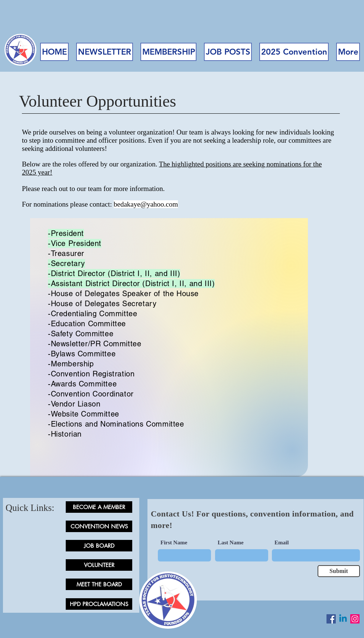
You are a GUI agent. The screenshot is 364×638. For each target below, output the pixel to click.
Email (282, 543)
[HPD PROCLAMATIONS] (99, 604)
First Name (174, 543)
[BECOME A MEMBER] (99, 507)
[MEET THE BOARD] (99, 584)
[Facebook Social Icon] (331, 619)
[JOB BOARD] (99, 546)
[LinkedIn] (343, 619)
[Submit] (339, 571)
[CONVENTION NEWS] (99, 526)
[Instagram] (355, 619)
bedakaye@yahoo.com (146, 204)
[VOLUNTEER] (99, 565)
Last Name (231, 543)
